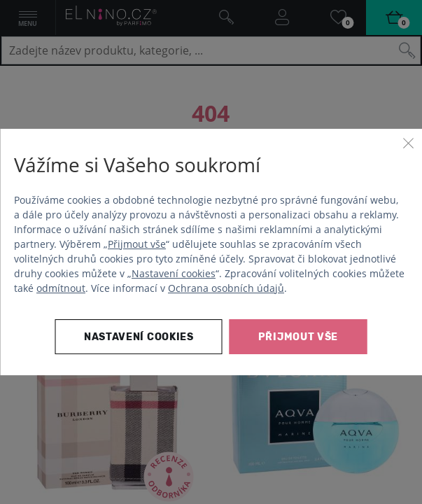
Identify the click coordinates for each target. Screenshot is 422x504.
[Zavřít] (408, 143)
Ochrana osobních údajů (226, 288)
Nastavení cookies (174, 273)
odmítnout (61, 288)
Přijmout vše (137, 244)
